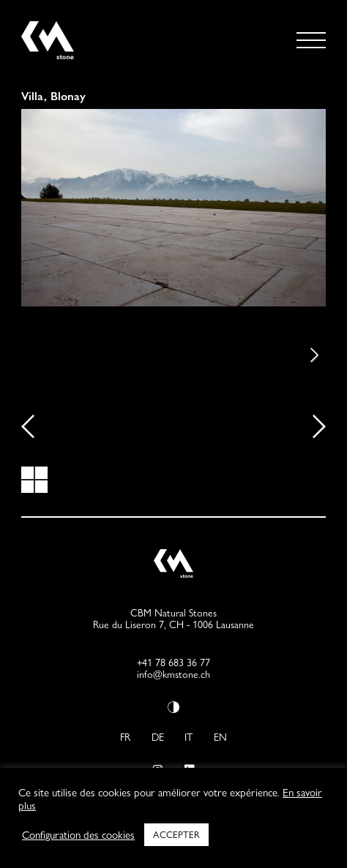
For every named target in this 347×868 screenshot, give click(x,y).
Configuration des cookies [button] (78, 835)
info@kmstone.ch (173, 674)
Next (304, 355)
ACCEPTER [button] (176, 834)
